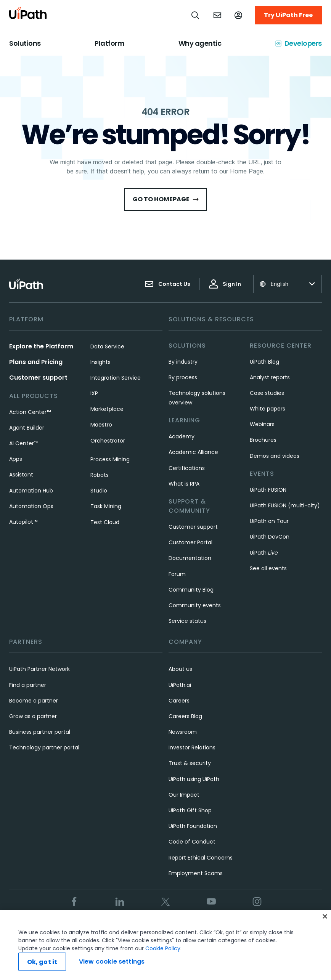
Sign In (225, 284)
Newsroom (183, 732)
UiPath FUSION (268, 490)
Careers (179, 701)
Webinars (262, 424)
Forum (177, 574)
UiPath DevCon (270, 537)
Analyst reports (270, 377)
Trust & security (190, 763)
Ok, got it (42, 962)
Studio (99, 491)
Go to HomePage (166, 199)
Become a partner (34, 701)
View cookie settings (112, 962)
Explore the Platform (41, 346)
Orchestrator (108, 441)
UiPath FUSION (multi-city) (285, 505)
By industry (183, 362)
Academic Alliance (193, 452)
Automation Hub (31, 491)
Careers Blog (185, 716)
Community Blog (191, 590)
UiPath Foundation (193, 826)
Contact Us (167, 284)
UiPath (264, 553)
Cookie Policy (163, 948)
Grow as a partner (33, 716)
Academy (182, 436)
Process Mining (110, 459)
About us (180, 669)
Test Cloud (105, 522)
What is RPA (184, 484)
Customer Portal (190, 542)
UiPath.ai (180, 685)
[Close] (325, 916)
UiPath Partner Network (39, 669)
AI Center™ (24, 443)
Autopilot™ (23, 522)
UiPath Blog (264, 362)
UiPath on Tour (269, 521)
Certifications (187, 468)
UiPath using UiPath (194, 779)
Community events (195, 605)
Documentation (190, 558)
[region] (165, 945)
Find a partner (28, 685)
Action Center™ (30, 412)
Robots (100, 475)
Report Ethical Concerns (201, 858)
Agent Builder (27, 428)
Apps (16, 459)
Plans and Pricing (36, 362)
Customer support (38, 378)
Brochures (263, 440)
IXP (94, 393)
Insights (100, 362)
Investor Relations (192, 747)
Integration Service (116, 378)
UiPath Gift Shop (190, 810)
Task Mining (106, 506)
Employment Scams (196, 873)
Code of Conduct (192, 842)
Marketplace (107, 409)
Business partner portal (40, 732)
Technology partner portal (44, 747)
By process (183, 377)
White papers (268, 409)
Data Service (107, 346)
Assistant (21, 475)
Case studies (267, 393)
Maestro (101, 425)
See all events (268, 568)
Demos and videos (275, 456)
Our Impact (184, 795)
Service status (187, 621)
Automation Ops (31, 506)
